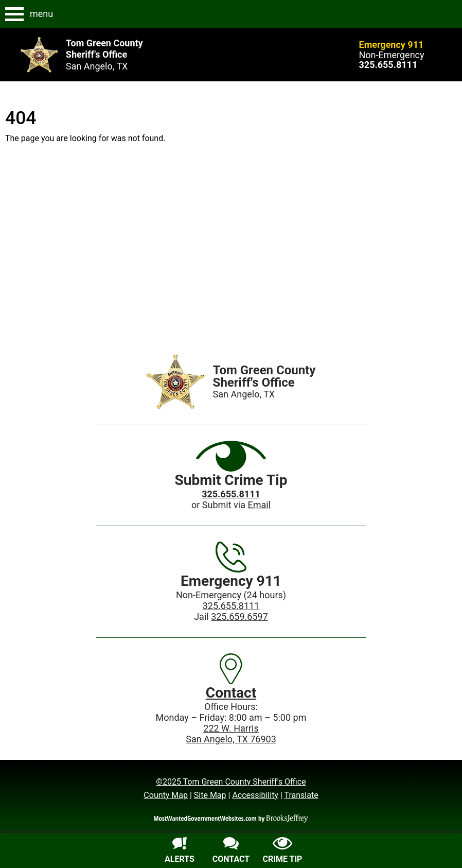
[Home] (176, 382)
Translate (301, 795)
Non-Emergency (392, 55)
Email (259, 505)
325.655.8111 (231, 606)
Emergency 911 (392, 45)
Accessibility (255, 795)
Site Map (210, 795)
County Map (166, 795)
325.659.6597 (239, 617)
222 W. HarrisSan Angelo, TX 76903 (231, 734)
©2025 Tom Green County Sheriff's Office (231, 782)
